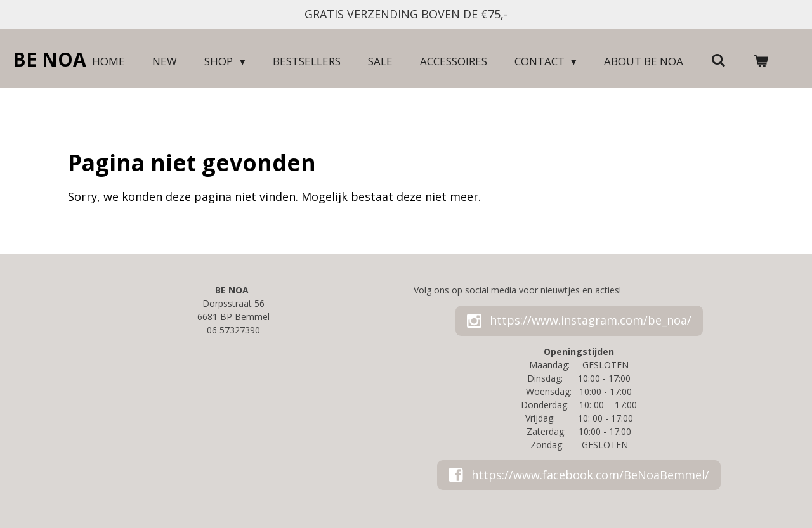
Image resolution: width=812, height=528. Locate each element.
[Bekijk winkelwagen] (761, 61)
